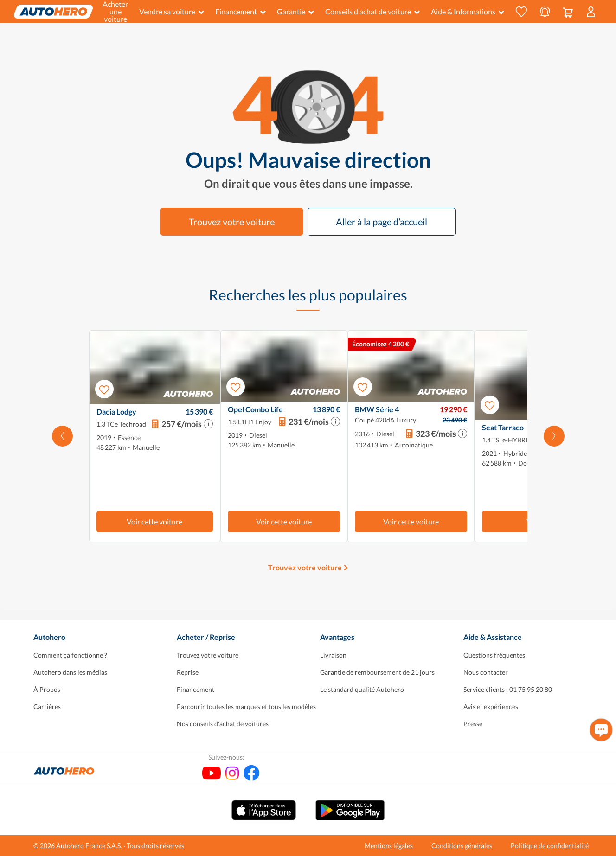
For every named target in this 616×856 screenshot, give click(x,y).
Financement (241, 11)
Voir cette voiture (154, 521)
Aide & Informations (468, 11)
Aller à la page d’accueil (382, 222)
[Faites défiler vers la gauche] (62, 436)
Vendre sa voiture (172, 11)
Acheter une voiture (115, 12)
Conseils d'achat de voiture (372, 11)
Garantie (295, 11)
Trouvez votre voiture (232, 222)
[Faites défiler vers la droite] (554, 436)
